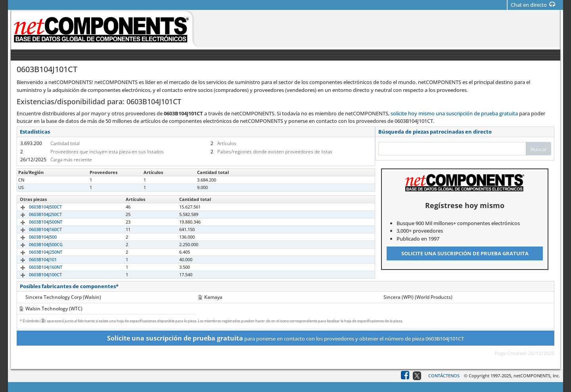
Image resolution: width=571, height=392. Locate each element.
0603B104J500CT (36, 207)
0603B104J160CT (36, 229)
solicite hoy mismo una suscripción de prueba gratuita (454, 113)
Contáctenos (444, 376)
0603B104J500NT (36, 222)
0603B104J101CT (36, 180)
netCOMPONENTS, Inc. (537, 376)
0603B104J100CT (36, 274)
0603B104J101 (34, 259)
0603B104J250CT (36, 214)
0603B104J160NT (36, 267)
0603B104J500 (34, 237)
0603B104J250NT (36, 252)
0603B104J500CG (37, 244)
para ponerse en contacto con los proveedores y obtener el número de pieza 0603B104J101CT (285, 338)
